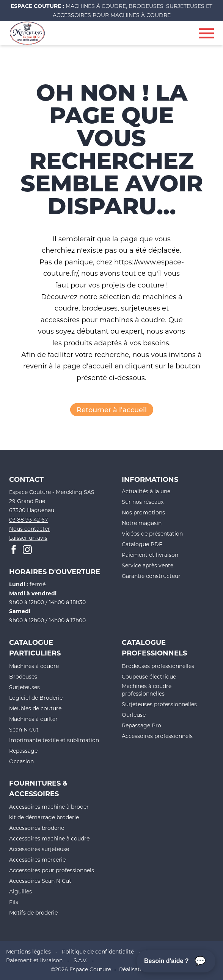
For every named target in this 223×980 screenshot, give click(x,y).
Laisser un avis (28, 538)
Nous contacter (30, 529)
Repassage (23, 751)
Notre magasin (142, 523)
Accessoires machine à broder (49, 807)
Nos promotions (143, 512)
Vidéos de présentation (152, 533)
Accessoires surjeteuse (39, 849)
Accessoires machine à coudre (49, 838)
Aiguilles (20, 891)
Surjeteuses (24, 687)
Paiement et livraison (150, 555)
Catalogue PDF (142, 544)
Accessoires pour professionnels (52, 870)
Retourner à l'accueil (112, 410)
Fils (14, 902)
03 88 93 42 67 (28, 520)
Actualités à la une (146, 491)
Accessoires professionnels (157, 736)
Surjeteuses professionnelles (159, 704)
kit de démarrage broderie (44, 817)
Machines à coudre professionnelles (147, 690)
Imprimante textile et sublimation (54, 740)
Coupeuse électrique (149, 676)
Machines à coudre (34, 666)
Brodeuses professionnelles (158, 666)
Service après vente (148, 565)
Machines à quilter (33, 719)
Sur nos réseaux (143, 502)
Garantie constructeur (151, 576)
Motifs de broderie (33, 912)
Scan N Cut (24, 729)
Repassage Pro (141, 725)
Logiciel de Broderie (36, 698)
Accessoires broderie (37, 828)
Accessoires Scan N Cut (40, 881)
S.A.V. (80, 960)
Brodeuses (23, 676)
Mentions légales (28, 951)
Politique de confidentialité (98, 951)
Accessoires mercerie (37, 860)
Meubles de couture (35, 708)
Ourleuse (134, 715)
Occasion (21, 761)
